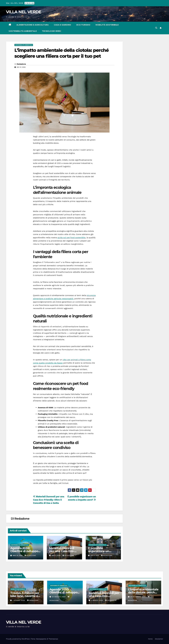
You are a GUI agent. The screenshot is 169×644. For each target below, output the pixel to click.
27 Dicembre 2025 (138, 597)
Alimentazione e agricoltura (33, 25)
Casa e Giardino (63, 25)
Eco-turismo (83, 25)
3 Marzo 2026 (97, 600)
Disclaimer (159, 639)
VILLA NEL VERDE (24, 12)
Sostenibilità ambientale (23, 31)
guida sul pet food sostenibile (72, 238)
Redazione (21, 64)
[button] (156, 28)
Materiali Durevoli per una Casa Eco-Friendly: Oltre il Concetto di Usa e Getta (49, 500)
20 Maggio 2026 (59, 597)
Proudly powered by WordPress (18, 639)
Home (150, 639)
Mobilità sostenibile (107, 25)
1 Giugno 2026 (19, 600)
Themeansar (53, 639)
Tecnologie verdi (51, 31)
